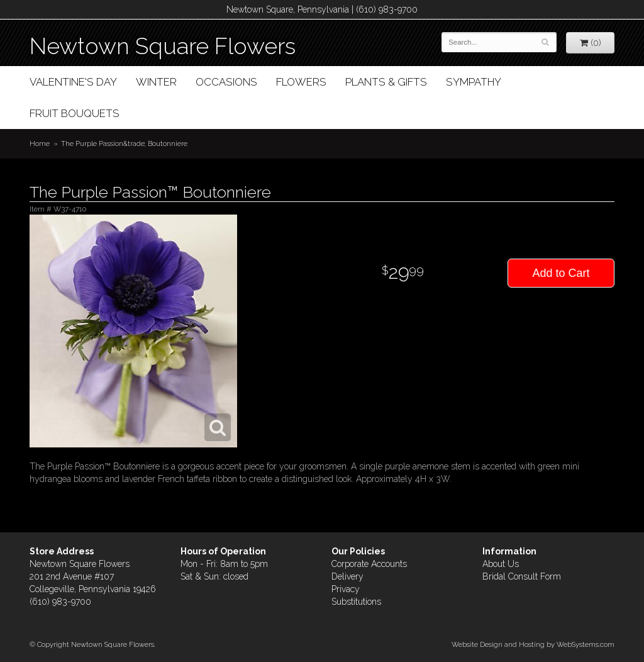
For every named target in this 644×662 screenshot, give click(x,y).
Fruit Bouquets (75, 113)
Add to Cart (561, 273)
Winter (156, 82)
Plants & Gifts (386, 82)
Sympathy (474, 82)
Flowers (301, 82)
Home (40, 143)
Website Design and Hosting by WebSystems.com (533, 644)
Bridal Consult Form (522, 576)
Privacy (346, 589)
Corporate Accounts (369, 564)
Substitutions (356, 602)
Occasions (226, 82)
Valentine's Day (73, 82)
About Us (501, 564)
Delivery (347, 576)
